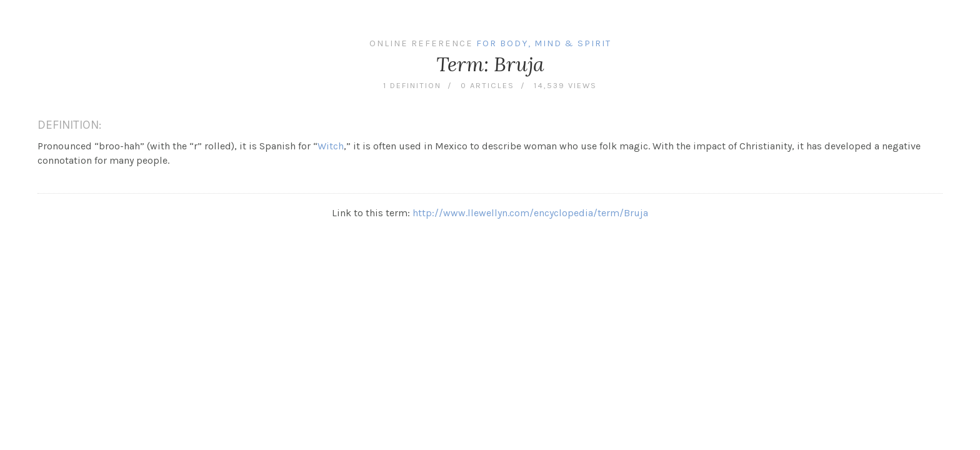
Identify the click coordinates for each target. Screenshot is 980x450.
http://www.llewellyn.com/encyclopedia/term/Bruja (530, 213)
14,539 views (565, 85)
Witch (331, 146)
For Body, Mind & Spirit (544, 43)
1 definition (412, 85)
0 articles (487, 85)
